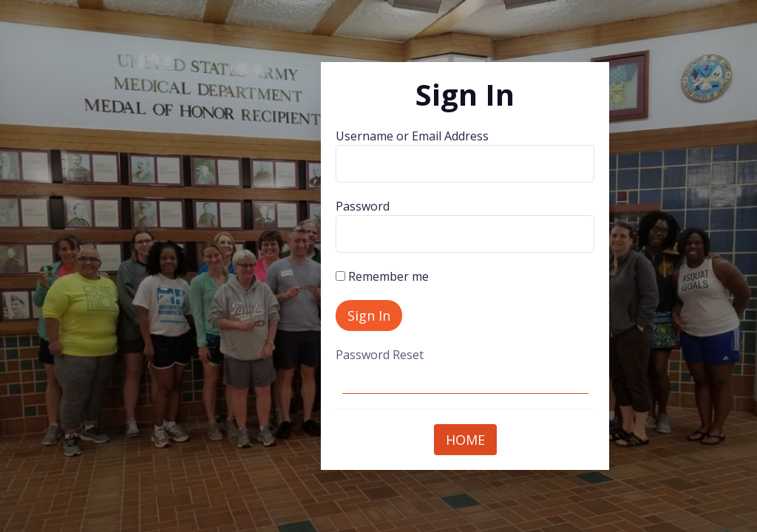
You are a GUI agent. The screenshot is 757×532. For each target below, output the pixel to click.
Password (363, 206)
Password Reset (380, 355)
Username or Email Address (412, 136)
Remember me (382, 276)
